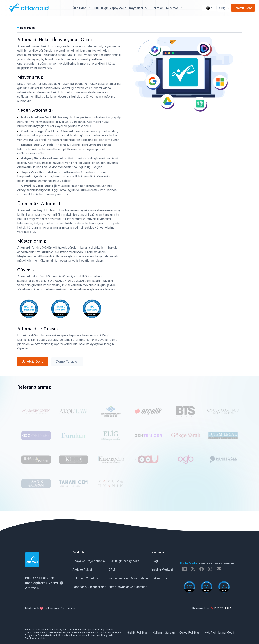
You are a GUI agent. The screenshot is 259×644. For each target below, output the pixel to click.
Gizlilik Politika (188, 563)
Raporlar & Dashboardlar (89, 587)
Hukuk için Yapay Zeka (110, 8)
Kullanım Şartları (164, 632)
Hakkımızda (159, 578)
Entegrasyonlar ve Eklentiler (128, 587)
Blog (155, 561)
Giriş (225, 8)
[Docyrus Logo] (221, 608)
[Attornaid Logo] (27, 8)
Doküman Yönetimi (85, 578)
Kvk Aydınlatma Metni (219, 632)
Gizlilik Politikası (138, 632)
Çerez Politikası (190, 632)
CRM (112, 570)
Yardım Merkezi (162, 570)
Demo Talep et (67, 361)
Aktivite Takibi (82, 570)
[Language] (209, 8)
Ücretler (157, 8)
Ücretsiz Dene (243, 8)
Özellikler (79, 552)
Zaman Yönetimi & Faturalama (129, 578)
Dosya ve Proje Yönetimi (89, 561)
